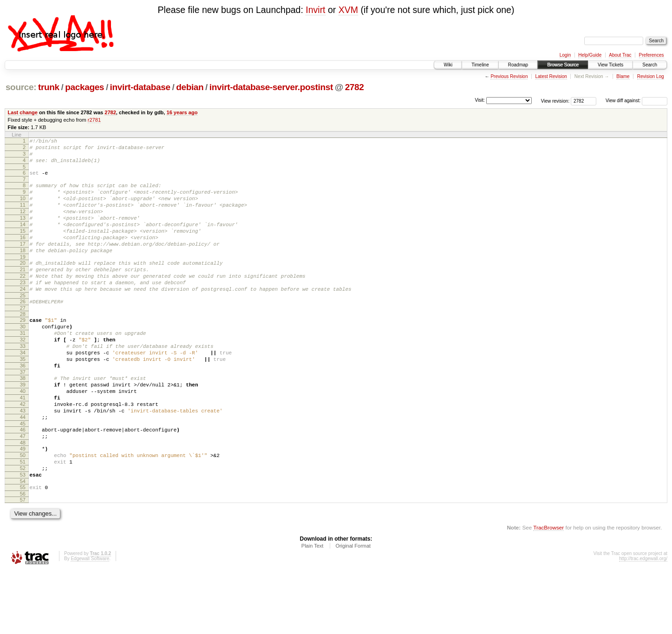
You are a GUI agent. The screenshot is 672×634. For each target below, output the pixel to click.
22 (23, 301)
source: (21, 87)
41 (23, 444)
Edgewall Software (90, 621)
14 (23, 240)
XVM (348, 10)
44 (23, 467)
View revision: (555, 101)
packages (85, 87)
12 (23, 224)
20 (23, 285)
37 (23, 414)
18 (23, 271)
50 (23, 511)
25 (23, 325)
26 (23, 331)
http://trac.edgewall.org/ (643, 621)
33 (23, 382)
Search (650, 65)
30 (23, 359)
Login (565, 55)
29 (23, 351)
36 (23, 406)
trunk (49, 87)
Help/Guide (590, 55)
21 (23, 293)
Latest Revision (551, 76)
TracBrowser (548, 590)
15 (23, 248)
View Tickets (610, 65)
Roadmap (518, 65)
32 (23, 374)
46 (23, 481)
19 (23, 279)
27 (23, 339)
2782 (355, 87)
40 (23, 436)
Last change (23, 112)
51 (23, 519)
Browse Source (563, 65)
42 (23, 451)
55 (23, 549)
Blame (623, 76)
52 (23, 527)
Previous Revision (509, 76)
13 (23, 232)
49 (23, 503)
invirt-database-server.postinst (271, 87)
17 (23, 263)
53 (23, 535)
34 (23, 390)
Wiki (448, 65)
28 (23, 345)
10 (23, 208)
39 (23, 428)
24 (23, 317)
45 (23, 475)
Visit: (480, 100)
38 (23, 420)
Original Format (353, 608)
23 (23, 309)
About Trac (620, 55)
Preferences (652, 55)
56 (23, 556)
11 (23, 216)
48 (23, 497)
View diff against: (636, 101)
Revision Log (651, 76)
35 (23, 398)
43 (23, 459)
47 (23, 489)
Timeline (480, 65)
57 (23, 562)
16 (23, 255)
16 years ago (182, 112)
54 (23, 542)
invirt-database (140, 87)
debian (190, 87)
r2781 (94, 120)
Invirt (315, 10)
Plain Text (313, 608)
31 (23, 366)
